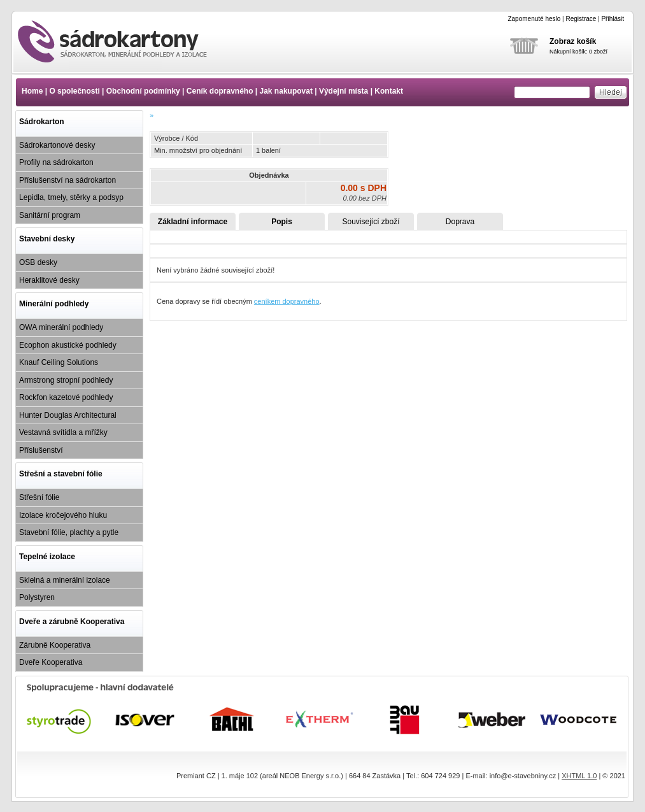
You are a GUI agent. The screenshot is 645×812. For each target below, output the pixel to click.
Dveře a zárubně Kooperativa (72, 622)
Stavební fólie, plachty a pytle (69, 532)
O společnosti (74, 91)
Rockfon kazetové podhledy (66, 397)
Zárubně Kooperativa (55, 645)
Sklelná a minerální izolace (65, 580)
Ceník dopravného (220, 91)
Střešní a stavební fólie (61, 474)
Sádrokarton (42, 122)
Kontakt (389, 91)
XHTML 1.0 (579, 776)
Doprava (460, 222)
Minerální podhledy (54, 304)
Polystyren (37, 597)
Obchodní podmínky (143, 91)
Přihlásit (613, 19)
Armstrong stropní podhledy (66, 380)
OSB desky (38, 262)
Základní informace (193, 222)
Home (32, 91)
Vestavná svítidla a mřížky (63, 432)
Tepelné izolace (47, 557)
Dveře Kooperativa (51, 662)
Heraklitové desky (49, 280)
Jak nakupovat (286, 91)
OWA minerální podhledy (61, 327)
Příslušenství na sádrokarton (67, 180)
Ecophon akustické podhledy (68, 345)
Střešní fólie (39, 497)
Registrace (581, 19)
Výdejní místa (344, 91)
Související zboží (371, 222)
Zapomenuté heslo (534, 19)
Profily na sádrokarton (56, 162)
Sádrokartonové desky (57, 145)
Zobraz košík (573, 41)
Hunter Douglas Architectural (68, 415)
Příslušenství (41, 450)
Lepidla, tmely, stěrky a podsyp (71, 197)
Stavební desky (47, 239)
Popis (282, 222)
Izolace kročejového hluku (63, 515)
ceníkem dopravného (287, 301)
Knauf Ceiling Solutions (59, 362)
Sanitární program (50, 215)
